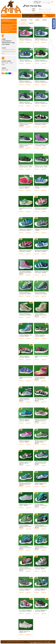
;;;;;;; (46, 3)
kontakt (40, 16)
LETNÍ (31, 20)
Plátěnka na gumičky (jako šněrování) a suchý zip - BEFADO (41, 421)
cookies (3, 642)
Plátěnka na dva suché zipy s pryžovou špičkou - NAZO (26, 166)
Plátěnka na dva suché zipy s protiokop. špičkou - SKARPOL (26, 125)
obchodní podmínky (26, 16)
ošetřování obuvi (34, 16)
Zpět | (46, 643)
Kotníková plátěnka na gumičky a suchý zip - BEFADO (40, 378)
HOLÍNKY (45, 20)
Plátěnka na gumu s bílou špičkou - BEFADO (41, 484)
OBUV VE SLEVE (6, 32)
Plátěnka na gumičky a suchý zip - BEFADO (40, 336)
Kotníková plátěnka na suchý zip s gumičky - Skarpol (42, 145)
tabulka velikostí (31, 15)
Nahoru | (42, 643)
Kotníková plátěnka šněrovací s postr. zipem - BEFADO (41, 315)
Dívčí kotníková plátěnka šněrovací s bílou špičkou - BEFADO (26, 273)
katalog (4, 15)
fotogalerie (25, 15)
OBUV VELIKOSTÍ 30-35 (7, 26)
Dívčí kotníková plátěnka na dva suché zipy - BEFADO (26, 611)
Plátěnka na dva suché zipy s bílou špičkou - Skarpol (42, 124)
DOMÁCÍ (37, 20)
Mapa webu (51, 643)
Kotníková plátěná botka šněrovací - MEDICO (25, 187)
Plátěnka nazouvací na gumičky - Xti (24, 632)
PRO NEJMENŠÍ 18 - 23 (7, 20)
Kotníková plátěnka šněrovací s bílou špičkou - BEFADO (41, 505)
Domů (32, 643)
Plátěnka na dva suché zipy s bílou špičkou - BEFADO (42, 209)
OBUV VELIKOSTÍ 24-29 (7, 23)
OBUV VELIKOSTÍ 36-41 (7, 29)
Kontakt (37, 643)
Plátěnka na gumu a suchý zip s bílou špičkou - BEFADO (41, 400)
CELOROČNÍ (23, 20)
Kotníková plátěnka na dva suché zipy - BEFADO (41, 568)
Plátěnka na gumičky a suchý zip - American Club (26, 39)
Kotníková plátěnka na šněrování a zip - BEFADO (25, 293)
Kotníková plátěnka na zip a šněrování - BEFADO (26, 336)
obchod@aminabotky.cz (8, 50)
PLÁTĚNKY (23, 23)
